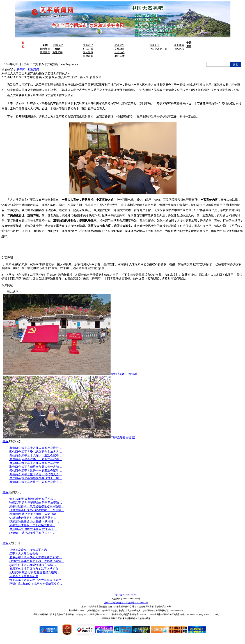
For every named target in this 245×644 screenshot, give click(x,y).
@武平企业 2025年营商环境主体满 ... (33, 565)
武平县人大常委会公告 (24, 554)
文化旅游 (120, 49)
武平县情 (179, 45)
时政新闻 (33, 70)
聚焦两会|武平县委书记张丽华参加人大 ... (36, 452)
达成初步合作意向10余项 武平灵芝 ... (33, 518)
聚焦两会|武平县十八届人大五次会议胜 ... (36, 448)
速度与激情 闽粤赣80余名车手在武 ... (33, 499)
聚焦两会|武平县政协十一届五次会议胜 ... (36, 459)
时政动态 (58, 45)
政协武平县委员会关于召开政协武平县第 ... (37, 561)
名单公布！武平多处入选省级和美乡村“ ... (36, 557)
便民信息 (179, 49)
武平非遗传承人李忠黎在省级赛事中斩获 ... (37, 506)
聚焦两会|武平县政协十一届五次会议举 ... (36, 471)
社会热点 (120, 52)
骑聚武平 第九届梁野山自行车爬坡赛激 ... (36, 503)
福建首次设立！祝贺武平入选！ (29, 550)
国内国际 (88, 52)
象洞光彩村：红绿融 (124, 374)
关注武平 (58, 52)
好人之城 (88, 49)
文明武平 (88, 45)
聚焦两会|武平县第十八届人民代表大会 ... (36, 474)
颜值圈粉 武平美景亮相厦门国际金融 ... (34, 514)
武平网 (21, 70)
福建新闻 (88, 56)
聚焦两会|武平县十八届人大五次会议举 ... (36, 455)
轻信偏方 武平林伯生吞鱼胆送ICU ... (32, 533)
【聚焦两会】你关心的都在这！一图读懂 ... (37, 510)
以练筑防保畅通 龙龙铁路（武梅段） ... (34, 522)
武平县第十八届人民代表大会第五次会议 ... (37, 580)
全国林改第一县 (158, 49)
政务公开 (155, 45)
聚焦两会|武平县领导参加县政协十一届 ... (36, 478)
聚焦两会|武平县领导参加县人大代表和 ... (36, 467)
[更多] (5, 441)
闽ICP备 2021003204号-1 (126, 595)
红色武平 (120, 45)
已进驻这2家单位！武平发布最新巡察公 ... (36, 584)
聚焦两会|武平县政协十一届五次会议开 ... (36, 482)
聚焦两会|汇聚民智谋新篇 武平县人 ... (33, 529)
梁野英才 (120, 56)
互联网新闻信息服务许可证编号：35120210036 (126, 603)
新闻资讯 (45, 52)
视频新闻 (45, 49)
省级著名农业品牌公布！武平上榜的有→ (35, 569)
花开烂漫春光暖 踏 (123, 437)
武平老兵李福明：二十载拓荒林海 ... (32, 525)
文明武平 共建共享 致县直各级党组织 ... (35, 572)
